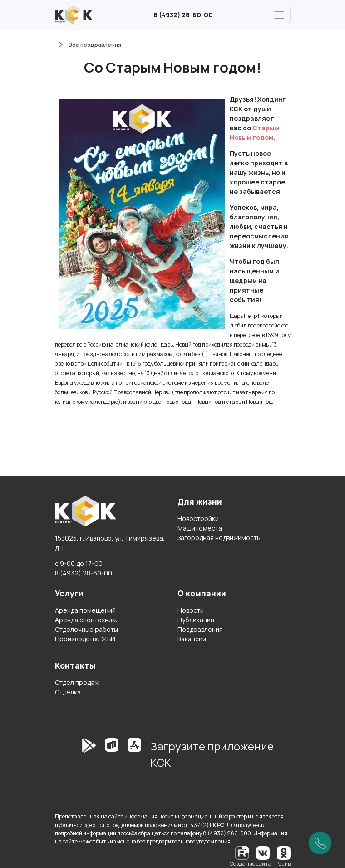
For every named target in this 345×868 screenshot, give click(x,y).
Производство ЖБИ (85, 639)
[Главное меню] (279, 15)
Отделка (68, 692)
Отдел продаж (77, 682)
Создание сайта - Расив (260, 864)
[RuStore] (112, 758)
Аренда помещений (85, 610)
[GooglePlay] (75, 758)
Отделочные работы (86, 629)
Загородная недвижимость (219, 538)
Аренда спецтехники (87, 620)
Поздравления (200, 629)
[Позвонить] (320, 843)
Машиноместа (200, 528)
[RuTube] (242, 852)
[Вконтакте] (263, 852)
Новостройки (198, 518)
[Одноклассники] (284, 852)
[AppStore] (134, 758)
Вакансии (192, 639)
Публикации (196, 620)
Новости (191, 610)
